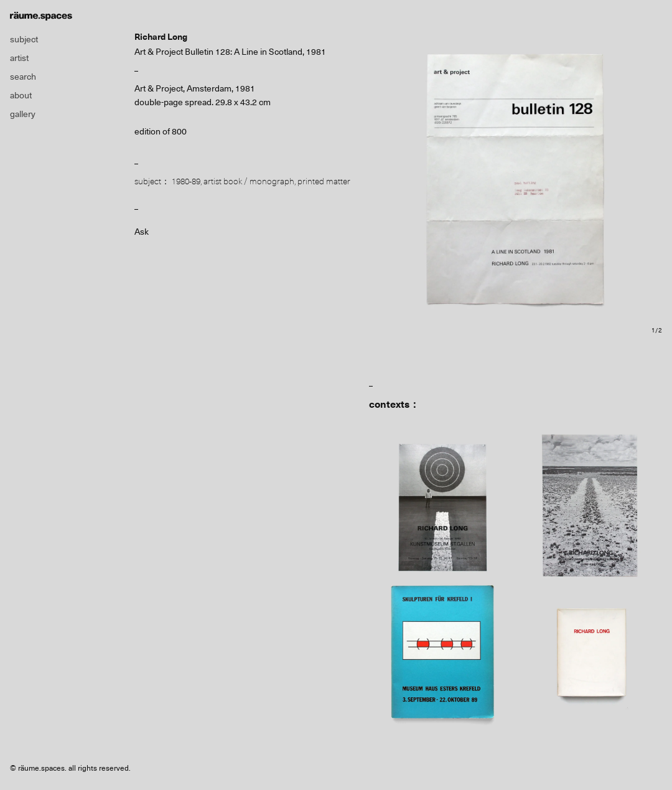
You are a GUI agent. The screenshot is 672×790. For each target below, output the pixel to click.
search (23, 77)
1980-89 (186, 181)
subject (24, 39)
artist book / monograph (249, 181)
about (21, 95)
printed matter (324, 181)
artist (19, 58)
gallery (23, 114)
